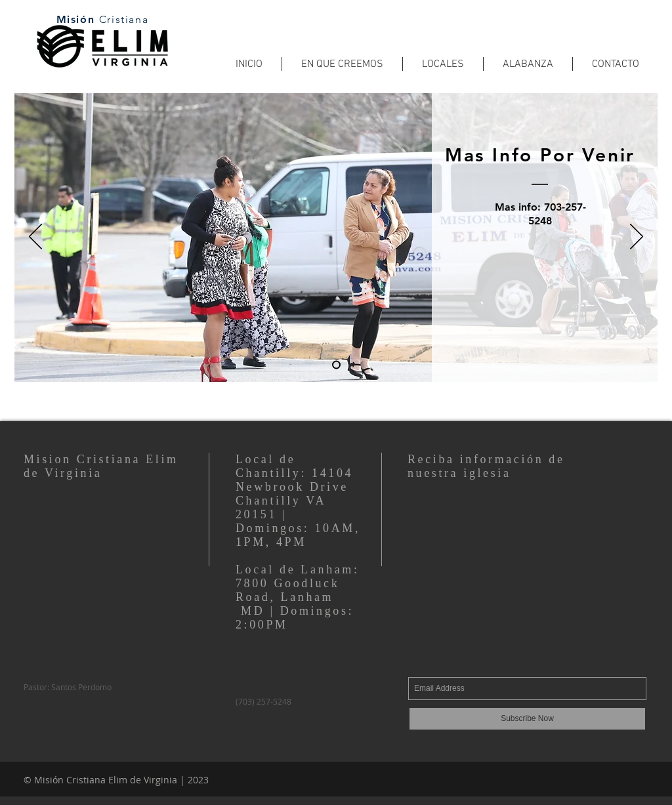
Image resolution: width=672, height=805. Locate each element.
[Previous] (35, 237)
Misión (78, 19)
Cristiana (124, 19)
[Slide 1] (336, 365)
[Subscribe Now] (527, 719)
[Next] (637, 237)
